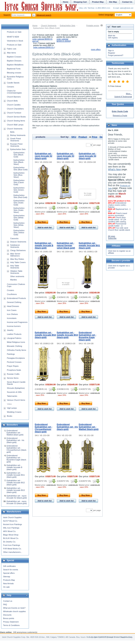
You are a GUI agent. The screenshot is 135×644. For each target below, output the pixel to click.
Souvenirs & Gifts (14, 392)
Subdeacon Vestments (15, 246)
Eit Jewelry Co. (9, 542)
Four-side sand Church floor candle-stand (119, 229)
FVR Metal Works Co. (12, 549)
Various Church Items (16, 400)
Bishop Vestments (18, 135)
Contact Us (127, 2)
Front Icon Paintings (12, 545)
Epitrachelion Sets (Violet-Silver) (19, 210)
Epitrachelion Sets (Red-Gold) (20, 196)
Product (83, 137)
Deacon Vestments (18, 242)
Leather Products (14, 334)
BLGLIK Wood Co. (11, 538)
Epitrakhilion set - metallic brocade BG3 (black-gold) (67, 335)
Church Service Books (16, 117)
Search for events (11, 570)
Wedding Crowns (14, 412)
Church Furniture (14, 113)
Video (9, 404)
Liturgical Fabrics (14, 338)
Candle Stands (13, 83)
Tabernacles (12, 396)
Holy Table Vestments (15, 267)
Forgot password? (116, 55)
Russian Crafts (13, 374)
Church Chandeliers (15, 109)
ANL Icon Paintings (11, 528)
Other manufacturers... (13, 552)
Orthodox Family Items (17, 350)
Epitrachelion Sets (68, 25)
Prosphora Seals (14, 370)
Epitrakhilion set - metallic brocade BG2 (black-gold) (45, 335)
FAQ (5, 604)
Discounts (7, 615)
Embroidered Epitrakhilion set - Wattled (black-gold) (89, 427)
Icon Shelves (12, 314)
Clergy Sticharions (18, 250)
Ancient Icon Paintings (13, 524)
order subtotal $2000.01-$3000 (64, 40)
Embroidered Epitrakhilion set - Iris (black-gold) (67, 427)
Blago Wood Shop (11, 535)
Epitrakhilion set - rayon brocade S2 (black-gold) (44, 156)
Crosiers (10, 290)
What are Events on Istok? (14, 608)
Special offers (9, 573)
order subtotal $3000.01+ (44, 47)
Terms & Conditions (11, 625)
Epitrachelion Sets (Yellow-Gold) (19, 233)
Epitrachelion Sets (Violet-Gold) (19, 203)
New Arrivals (8, 583)
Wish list (112, 36)
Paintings (11, 354)
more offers (96, 49)
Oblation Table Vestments (16, 272)
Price (94, 137)
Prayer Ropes (13, 366)
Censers (10, 87)
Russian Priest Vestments (16, 145)
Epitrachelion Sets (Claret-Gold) (19, 182)
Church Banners (14, 97)
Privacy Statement (11, 622)
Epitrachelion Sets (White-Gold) (19, 218)
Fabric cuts (12, 49)
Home (35, 25)
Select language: (115, 15)
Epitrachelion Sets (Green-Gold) (19, 190)
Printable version (93, 26)
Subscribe (112, 238)
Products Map (9, 580)
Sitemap (7, 577)
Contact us (8, 601)
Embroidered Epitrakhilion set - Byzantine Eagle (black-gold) (87, 336)
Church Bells (12, 101)
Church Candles (14, 105)
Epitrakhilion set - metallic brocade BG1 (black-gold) (89, 246)
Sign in (111, 50)
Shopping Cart (80, 2)
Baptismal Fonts (14, 69)
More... (129, 94)
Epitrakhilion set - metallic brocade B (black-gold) (44, 246)
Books (10, 416)
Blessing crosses (14, 73)
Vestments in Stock (15, 41)
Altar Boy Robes (17, 259)
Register (112, 53)
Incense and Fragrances (17, 322)
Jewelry (10, 330)
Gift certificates (9, 566)
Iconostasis (12, 318)
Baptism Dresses (14, 61)
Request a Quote (120, 115)
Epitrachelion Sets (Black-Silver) (19, 162)
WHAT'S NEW (13, 37)
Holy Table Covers (18, 262)
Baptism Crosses (14, 57)
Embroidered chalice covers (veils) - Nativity (117, 205)
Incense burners (14, 326)
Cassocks (14, 238)
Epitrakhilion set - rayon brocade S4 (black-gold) (87, 156)
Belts (12, 132)
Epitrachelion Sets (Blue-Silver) (19, 175)
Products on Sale (14, 32)
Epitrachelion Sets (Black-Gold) (19, 155)
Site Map (113, 2)
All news (112, 236)
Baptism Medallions (15, 65)
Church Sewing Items (16, 121)
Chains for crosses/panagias (14, 92)
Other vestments (17, 276)
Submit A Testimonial (123, 97)
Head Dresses (13, 306)
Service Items (13, 378)
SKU (74, 137)
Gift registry (113, 38)
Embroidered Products (16, 298)
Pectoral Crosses (14, 362)
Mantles (14, 280)
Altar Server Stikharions (15, 255)
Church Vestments (49, 25)
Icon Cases (12, 310)
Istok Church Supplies (12, 517)
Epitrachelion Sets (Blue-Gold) (21, 169)
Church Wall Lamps (15, 125)
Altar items (11, 53)
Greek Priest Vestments (15, 140)
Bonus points (9, 618)
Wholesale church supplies (14, 611)
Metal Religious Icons (16, 342)
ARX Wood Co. (10, 531)
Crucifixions (12, 294)
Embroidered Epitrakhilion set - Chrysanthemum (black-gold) (44, 428)
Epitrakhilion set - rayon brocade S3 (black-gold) (66, 156)
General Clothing (14, 302)
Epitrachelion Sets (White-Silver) (19, 225)
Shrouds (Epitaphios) (16, 388)
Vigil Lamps (12, 408)
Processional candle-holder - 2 (117, 225)
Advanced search (44, 15)
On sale (6, 587)
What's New (114, 169)
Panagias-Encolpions (16, 358)
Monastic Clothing (14, 346)
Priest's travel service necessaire (118, 214)
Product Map (98, 2)
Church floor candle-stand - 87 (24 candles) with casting (117, 220)
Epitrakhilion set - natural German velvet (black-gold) (66, 246)
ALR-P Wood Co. (10, 521)
